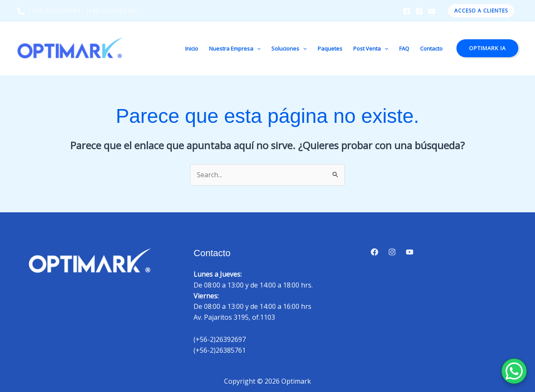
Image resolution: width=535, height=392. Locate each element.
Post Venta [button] (371, 48)
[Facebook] (407, 11)
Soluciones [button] (289, 48)
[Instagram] (419, 11)
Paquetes (330, 48)
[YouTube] (432, 11)
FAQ (404, 48)
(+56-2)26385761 (112, 10)
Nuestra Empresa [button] (235, 48)
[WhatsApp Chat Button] (514, 371)
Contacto (431, 48)
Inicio (192, 48)
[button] (481, 11)
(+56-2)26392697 (48, 10)
